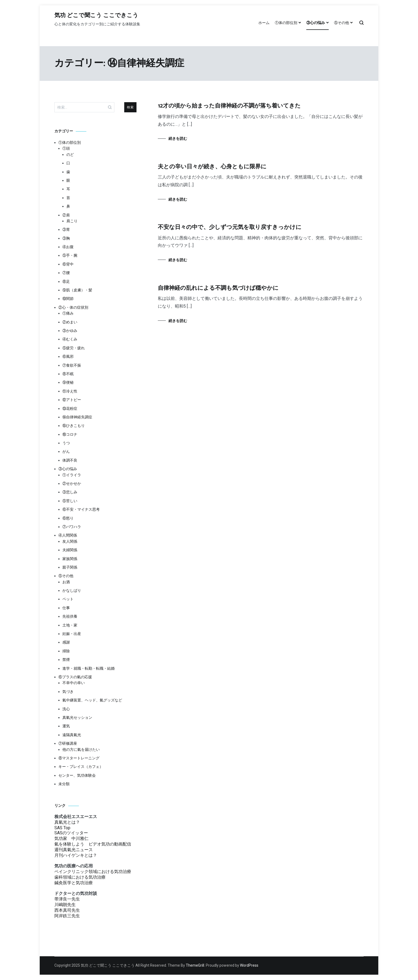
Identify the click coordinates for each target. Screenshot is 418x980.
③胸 (66, 238)
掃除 (66, 651)
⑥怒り (68, 518)
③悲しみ (70, 492)
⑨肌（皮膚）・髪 (77, 290)
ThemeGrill (195, 965)
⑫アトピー (72, 400)
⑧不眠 (68, 374)
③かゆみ (70, 331)
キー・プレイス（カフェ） (81, 767)
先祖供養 (70, 616)
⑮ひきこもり (74, 426)
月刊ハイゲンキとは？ (76, 855)
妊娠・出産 (72, 634)
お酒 (66, 582)
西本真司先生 (67, 910)
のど (70, 154)
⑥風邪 (68, 356)
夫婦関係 (70, 550)
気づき (68, 692)
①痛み (68, 313)
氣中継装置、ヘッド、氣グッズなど (92, 700)
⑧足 (66, 281)
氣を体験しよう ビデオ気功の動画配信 (93, 844)
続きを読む (178, 138)
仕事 (66, 608)
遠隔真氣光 (72, 735)
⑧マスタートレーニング (79, 758)
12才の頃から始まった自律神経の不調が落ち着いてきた (229, 106)
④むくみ (70, 339)
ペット (68, 599)
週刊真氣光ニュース (74, 850)
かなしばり (72, 590)
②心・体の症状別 (73, 307)
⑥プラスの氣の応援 (75, 677)
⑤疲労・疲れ (74, 348)
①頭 (66, 148)
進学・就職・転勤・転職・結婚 (89, 668)
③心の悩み (316, 23)
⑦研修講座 (68, 743)
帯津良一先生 (67, 899)
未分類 (64, 784)
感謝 (66, 642)
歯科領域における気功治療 (80, 877)
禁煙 (66, 660)
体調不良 (70, 460)
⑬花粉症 (70, 408)
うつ (66, 443)
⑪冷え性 (70, 391)
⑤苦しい (70, 501)
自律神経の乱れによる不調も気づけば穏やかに (218, 288)
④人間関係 (68, 535)
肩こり (72, 221)
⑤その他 (341, 23)
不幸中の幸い (74, 683)
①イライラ (72, 475)
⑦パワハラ (72, 527)
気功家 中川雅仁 (71, 838)
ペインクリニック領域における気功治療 (93, 872)
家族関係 (70, 559)
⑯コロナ (70, 434)
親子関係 (70, 567)
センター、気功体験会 (77, 775)
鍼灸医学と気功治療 (74, 883)
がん (66, 451)
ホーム (264, 23)
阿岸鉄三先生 (67, 916)
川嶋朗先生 (65, 905)
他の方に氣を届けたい (81, 749)
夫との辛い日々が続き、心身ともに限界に (212, 167)
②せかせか (72, 483)
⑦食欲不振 (72, 365)
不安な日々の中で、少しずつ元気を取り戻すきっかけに (230, 227)
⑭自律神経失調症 (77, 417)
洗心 (66, 709)
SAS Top (62, 828)
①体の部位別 (286, 23)
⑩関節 (68, 299)
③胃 (66, 229)
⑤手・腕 (70, 255)
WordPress (249, 965)
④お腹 (68, 247)
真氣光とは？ (67, 822)
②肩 (66, 215)
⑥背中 (68, 264)
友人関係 (70, 541)
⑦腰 (66, 273)
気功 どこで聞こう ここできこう (96, 15)
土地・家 (70, 625)
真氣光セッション (77, 717)
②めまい (70, 322)
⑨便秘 (68, 382)
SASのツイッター (71, 833)
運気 (66, 726)
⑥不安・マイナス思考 (81, 509)
